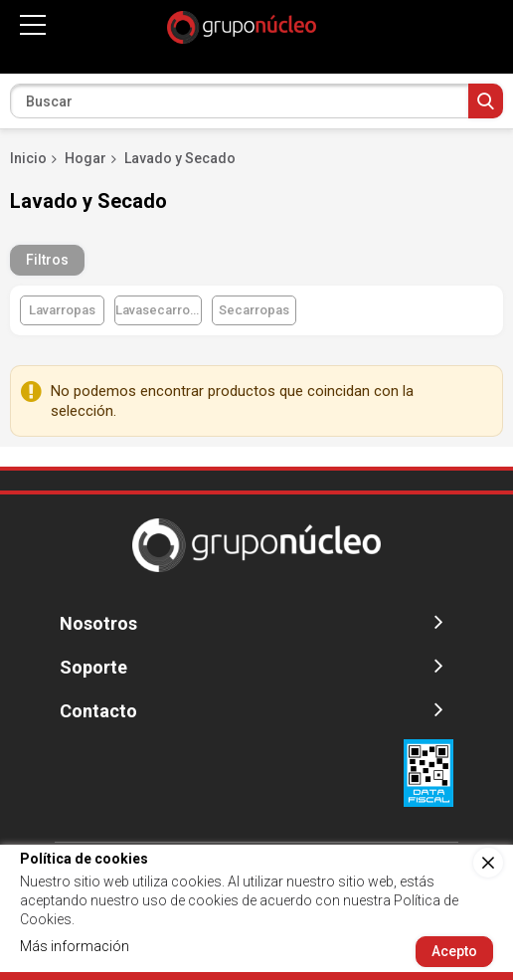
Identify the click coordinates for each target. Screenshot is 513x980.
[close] (488, 863)
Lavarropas (62, 310)
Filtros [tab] (47, 260)
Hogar (85, 158)
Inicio (28, 158)
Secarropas (254, 310)
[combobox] (256, 101)
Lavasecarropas (158, 310)
